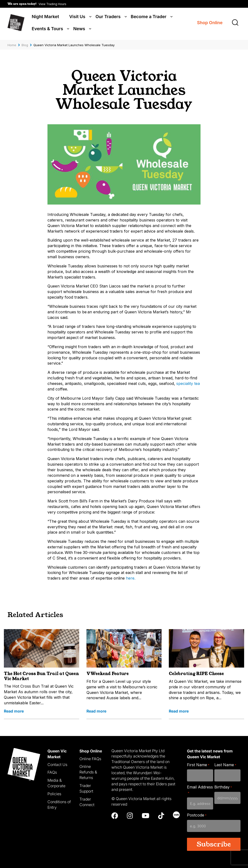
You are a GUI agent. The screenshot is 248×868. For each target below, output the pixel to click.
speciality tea (188, 383)
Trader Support (86, 788)
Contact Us (57, 764)
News (79, 29)
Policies (54, 793)
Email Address (200, 789)
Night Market (45, 17)
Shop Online (210, 24)
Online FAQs (90, 758)
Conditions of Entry (59, 804)
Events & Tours (47, 29)
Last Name (225, 764)
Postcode (197, 814)
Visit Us (77, 17)
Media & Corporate (56, 783)
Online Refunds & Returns (88, 772)
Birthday (223, 787)
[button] (37, 4)
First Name (198, 764)
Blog (25, 44)
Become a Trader (149, 17)
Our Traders (108, 17)
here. (131, 578)
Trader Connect (87, 801)
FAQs (52, 772)
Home (12, 44)
